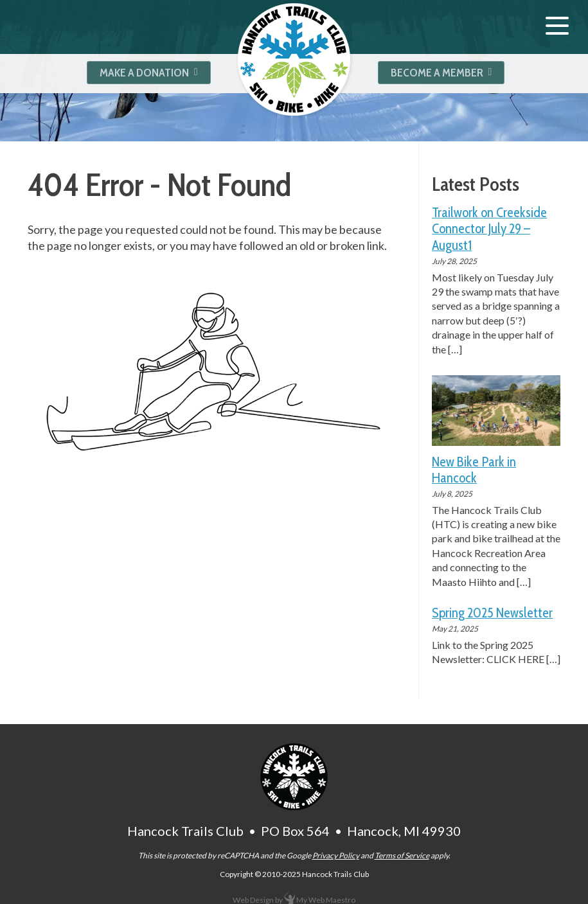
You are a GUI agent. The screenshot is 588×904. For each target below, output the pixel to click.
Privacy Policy (336, 855)
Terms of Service (402, 855)
